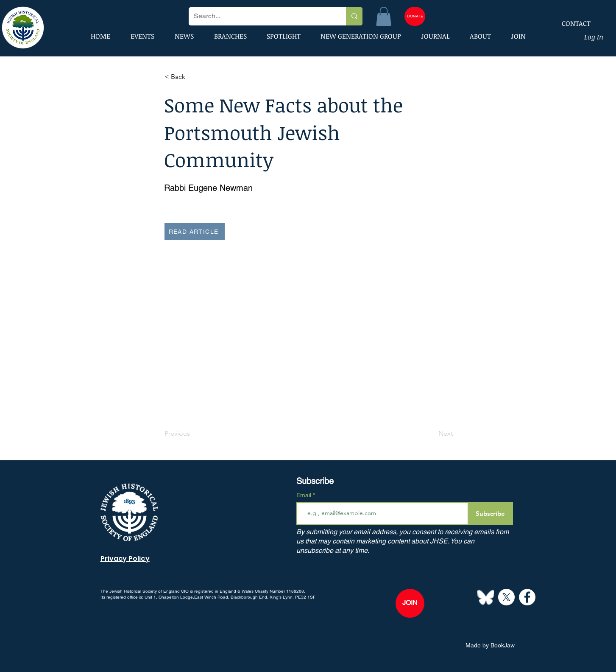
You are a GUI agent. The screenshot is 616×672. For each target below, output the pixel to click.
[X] (506, 597)
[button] (384, 16)
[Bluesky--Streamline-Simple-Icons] (486, 597)
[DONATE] (415, 16)
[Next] (432, 434)
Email (305, 495)
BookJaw (503, 645)
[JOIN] (410, 603)
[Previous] (192, 434)
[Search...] (261, 16)
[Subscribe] (490, 514)
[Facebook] (527, 597)
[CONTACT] (571, 23)
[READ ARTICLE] (195, 232)
